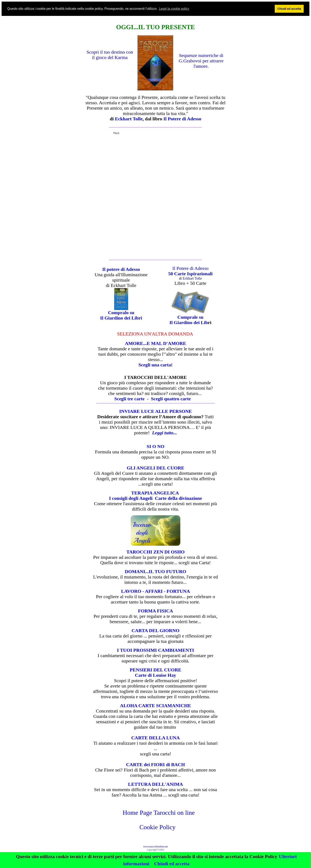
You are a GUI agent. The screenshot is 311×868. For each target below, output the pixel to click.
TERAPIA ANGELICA (155, 493)
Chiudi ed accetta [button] (289, 9)
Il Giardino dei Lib (189, 322)
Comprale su (190, 317)
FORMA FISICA (156, 611)
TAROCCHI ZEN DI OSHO (155, 552)
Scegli (133, 399)
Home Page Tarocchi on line (159, 813)
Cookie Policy (157, 827)
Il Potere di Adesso (190, 268)
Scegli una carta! (155, 365)
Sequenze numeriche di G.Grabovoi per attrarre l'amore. (201, 61)
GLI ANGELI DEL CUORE (155, 468)
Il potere (112, 269)
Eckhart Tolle (129, 119)
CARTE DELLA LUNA (156, 738)
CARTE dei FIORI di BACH (156, 765)
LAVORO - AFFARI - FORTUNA (155, 591)
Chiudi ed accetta (172, 864)
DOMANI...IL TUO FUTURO (155, 572)
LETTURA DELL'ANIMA (156, 784)
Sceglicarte (171, 399)
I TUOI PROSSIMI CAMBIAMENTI (155, 650)
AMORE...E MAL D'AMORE (156, 343)
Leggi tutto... (165, 433)
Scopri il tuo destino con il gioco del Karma (110, 55)
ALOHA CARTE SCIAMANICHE (155, 706)
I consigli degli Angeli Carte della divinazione (156, 498)
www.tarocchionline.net (155, 846)
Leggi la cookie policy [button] (174, 9)
